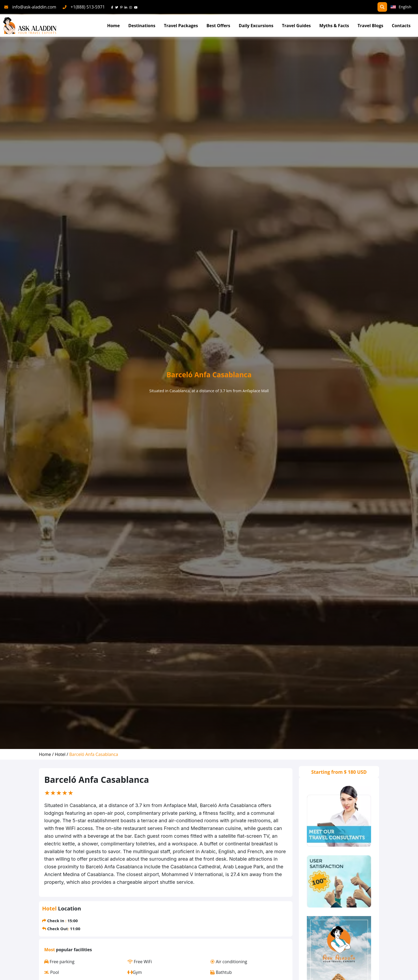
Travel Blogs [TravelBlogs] (370, 26)
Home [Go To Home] (113, 26)
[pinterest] (122, 7)
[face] (113, 7)
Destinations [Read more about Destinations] (142, 26)
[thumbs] (339, 881)
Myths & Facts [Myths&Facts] (334, 26)
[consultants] (339, 816)
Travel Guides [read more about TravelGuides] (296, 26)
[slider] (59, 793)
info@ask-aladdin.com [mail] (34, 7)
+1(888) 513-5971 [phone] (88, 7)
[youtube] (137, 7)
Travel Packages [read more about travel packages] (181, 26)
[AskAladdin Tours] (30, 26)
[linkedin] (127, 7)
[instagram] (132, 7)
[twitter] (118, 7)
